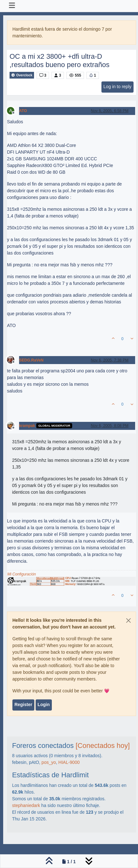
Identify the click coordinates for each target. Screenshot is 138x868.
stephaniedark (26, 805)
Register (23, 704)
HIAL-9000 (69, 762)
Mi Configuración (22, 574)
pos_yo (49, 762)
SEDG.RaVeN (31, 360)
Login (44, 704)
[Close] (128, 621)
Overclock (22, 75)
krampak (27, 426)
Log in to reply (117, 87)
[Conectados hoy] (103, 746)
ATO (23, 111)
